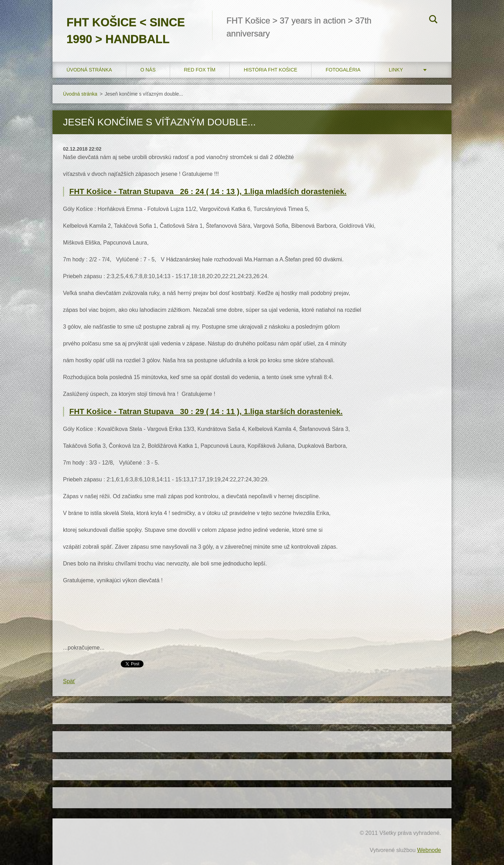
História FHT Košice (270, 70)
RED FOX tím (200, 70)
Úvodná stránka (89, 70)
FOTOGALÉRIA (343, 70)
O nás (148, 70)
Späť (69, 681)
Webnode (429, 850)
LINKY (396, 70)
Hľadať (433, 20)
